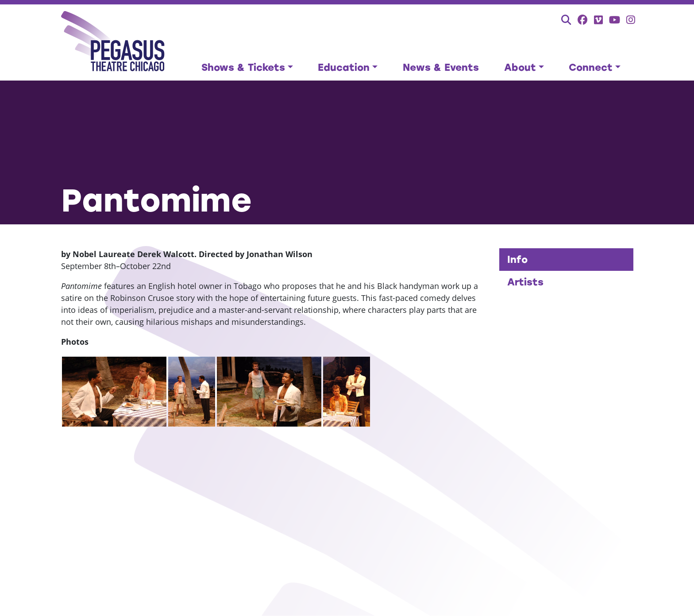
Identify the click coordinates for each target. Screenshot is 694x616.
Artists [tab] (525, 282)
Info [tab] (517, 260)
